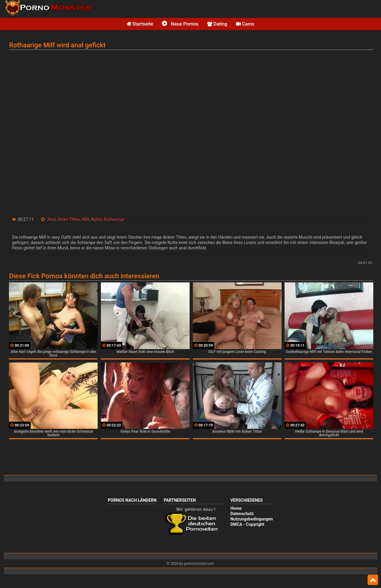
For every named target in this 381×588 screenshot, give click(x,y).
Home (236, 508)
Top (373, 580)
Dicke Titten (69, 219)
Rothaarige (114, 219)
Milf (86, 219)
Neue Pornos (180, 24)
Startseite (140, 24)
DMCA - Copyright (247, 524)
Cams (245, 24)
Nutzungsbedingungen (252, 519)
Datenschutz (242, 514)
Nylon (96, 219)
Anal (51, 219)
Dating (217, 24)
